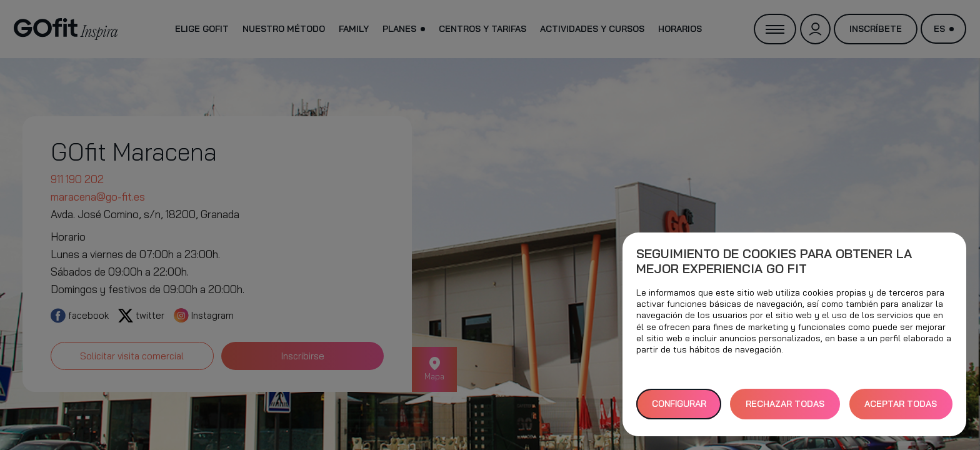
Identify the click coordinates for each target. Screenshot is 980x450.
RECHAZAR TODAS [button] (785, 404)
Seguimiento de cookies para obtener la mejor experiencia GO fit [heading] (774, 261)
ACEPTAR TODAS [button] (901, 404)
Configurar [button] (679, 404)
